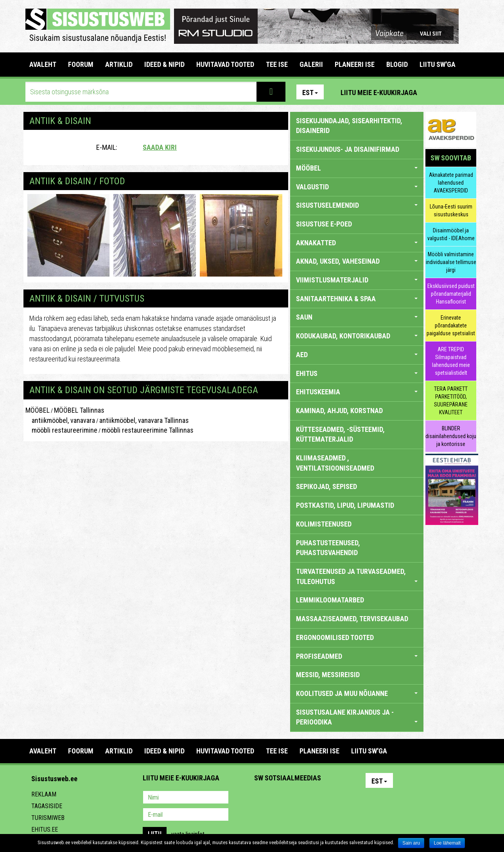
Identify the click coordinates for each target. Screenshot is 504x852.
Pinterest (435, 92)
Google (329, 798)
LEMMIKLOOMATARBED (330, 600)
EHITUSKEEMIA (357, 392)
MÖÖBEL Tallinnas (79, 410)
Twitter (312, 798)
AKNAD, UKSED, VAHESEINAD (357, 261)
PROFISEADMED (357, 656)
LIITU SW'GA (438, 64)
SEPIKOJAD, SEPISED (326, 486)
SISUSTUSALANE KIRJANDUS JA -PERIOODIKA (357, 717)
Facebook (452, 92)
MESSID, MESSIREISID (328, 675)
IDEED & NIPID (164, 64)
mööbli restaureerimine (61, 430)
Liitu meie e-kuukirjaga (379, 93)
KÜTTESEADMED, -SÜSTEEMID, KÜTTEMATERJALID (340, 434)
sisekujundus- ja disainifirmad (348, 149)
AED (357, 355)
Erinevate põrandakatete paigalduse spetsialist (451, 325)
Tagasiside (47, 806)
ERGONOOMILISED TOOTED (335, 637)
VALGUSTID (357, 187)
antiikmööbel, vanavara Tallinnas (144, 420)
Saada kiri (160, 147)
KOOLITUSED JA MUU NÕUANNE (357, 693)
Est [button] (310, 93)
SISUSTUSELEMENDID (357, 205)
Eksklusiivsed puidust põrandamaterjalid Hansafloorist (451, 294)
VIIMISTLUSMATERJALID (357, 280)
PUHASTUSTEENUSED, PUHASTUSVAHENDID (328, 548)
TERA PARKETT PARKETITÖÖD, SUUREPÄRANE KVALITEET (451, 401)
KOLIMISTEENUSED (324, 524)
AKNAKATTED (357, 243)
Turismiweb (48, 818)
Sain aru (411, 843)
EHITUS (357, 373)
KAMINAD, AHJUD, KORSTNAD (339, 411)
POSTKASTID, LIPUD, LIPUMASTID (345, 505)
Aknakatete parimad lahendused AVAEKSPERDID (451, 183)
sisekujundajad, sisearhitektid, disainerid (349, 126)
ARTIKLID (119, 64)
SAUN (357, 317)
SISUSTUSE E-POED (324, 224)
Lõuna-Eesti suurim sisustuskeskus (451, 210)
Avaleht (43, 64)
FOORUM (81, 64)
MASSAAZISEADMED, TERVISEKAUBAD (352, 619)
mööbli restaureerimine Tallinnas (148, 430)
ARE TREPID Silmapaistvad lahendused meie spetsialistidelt (451, 361)
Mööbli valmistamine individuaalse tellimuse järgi (451, 262)
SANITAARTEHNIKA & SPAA (357, 299)
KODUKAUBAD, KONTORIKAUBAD (357, 336)
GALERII (311, 64)
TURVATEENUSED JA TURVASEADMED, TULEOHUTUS (357, 576)
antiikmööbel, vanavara (60, 420)
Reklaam (44, 794)
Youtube (468, 92)
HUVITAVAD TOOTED (225, 64)
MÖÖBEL (38, 410)
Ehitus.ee (45, 830)
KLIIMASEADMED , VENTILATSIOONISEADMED (335, 463)
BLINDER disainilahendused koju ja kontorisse (451, 436)
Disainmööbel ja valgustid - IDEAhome (451, 234)
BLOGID (397, 64)
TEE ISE (277, 64)
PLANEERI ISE (355, 64)
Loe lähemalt (447, 843)
